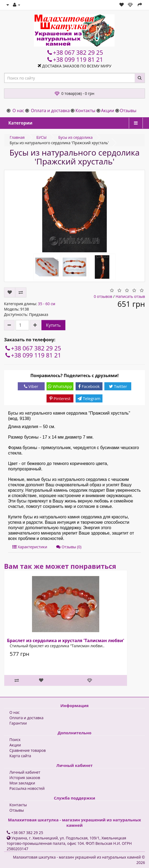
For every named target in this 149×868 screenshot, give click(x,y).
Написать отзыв (130, 296)
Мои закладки (22, 783)
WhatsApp (60, 386)
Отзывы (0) (69, 547)
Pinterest (60, 398)
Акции (108, 111)
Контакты (85, 111)
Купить (53, 325)
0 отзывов (103, 296)
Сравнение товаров (28, 750)
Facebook (89, 386)
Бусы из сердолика (76, 137)
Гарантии (18, 723)
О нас (18, 111)
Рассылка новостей (27, 788)
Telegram (89, 398)
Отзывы (128, 111)
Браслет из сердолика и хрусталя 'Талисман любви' (66, 640)
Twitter (118, 386)
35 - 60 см (47, 304)
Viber (31, 386)
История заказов (25, 778)
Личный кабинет (25, 772)
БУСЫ (41, 137)
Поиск (15, 740)
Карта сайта (20, 756)
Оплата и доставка (50, 111)
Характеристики (30, 547)
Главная (17, 137)
